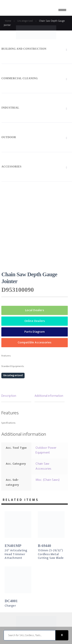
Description (9, 396)
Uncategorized (13, 375)
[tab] (16, 396)
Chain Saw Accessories (43, 466)
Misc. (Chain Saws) (48, 480)
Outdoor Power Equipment (46, 450)
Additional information (49, 396)
